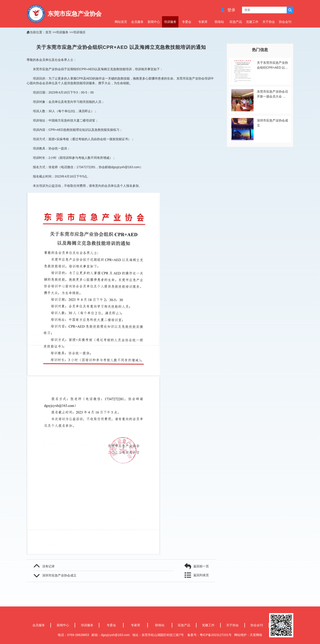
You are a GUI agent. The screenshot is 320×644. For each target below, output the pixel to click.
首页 (48, 32)
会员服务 (137, 22)
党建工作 (252, 22)
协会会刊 (285, 22)
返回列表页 (201, 575)
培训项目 (79, 32)
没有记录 (48, 566)
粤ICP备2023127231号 (216, 635)
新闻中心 (154, 22)
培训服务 (170, 22)
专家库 (203, 22)
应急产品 (236, 22)
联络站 (219, 22)
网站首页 (121, 22)
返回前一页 (201, 566)
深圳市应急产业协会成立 (59, 575)
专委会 (187, 22)
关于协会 (269, 22)
